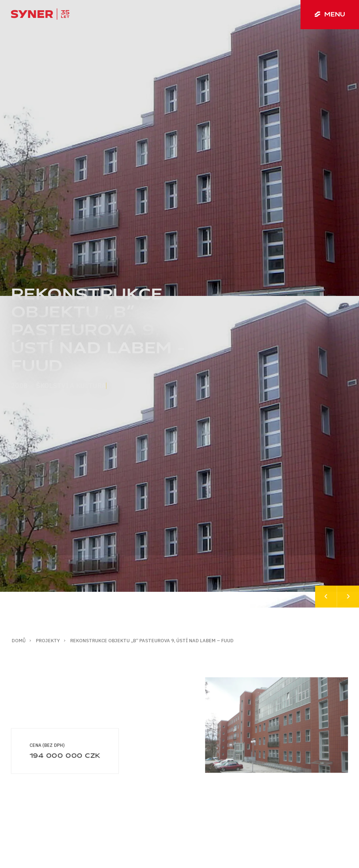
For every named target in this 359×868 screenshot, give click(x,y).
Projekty (48, 641)
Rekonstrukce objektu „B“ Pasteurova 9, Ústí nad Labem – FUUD (152, 641)
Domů (19, 641)
